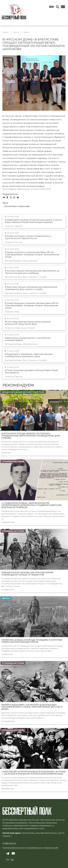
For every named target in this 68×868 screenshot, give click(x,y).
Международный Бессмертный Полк (23, 392)
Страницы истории (13, 461)
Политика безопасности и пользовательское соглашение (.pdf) (30, 848)
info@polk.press (9, 843)
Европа (26, 32)
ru (12, 860)
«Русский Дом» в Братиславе (17, 206)
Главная (6, 32)
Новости (16, 32)
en (51, 7)
